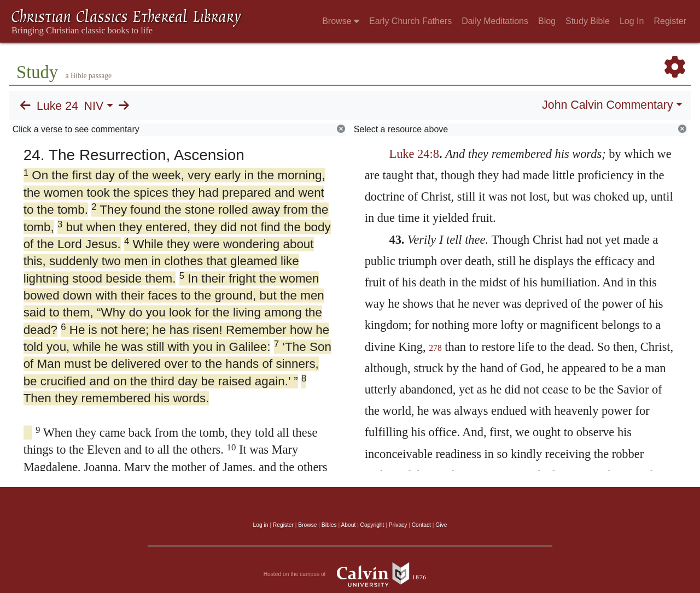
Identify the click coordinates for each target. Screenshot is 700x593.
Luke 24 (57, 106)
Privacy (398, 525)
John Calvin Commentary (607, 105)
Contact (421, 525)
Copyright (372, 525)
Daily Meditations (495, 21)
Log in (261, 525)
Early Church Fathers (410, 21)
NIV (94, 106)
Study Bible (588, 21)
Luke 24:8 (414, 154)
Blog (547, 21)
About (348, 525)
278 (435, 348)
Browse (341, 21)
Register (670, 21)
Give (441, 525)
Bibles (329, 525)
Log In (632, 21)
